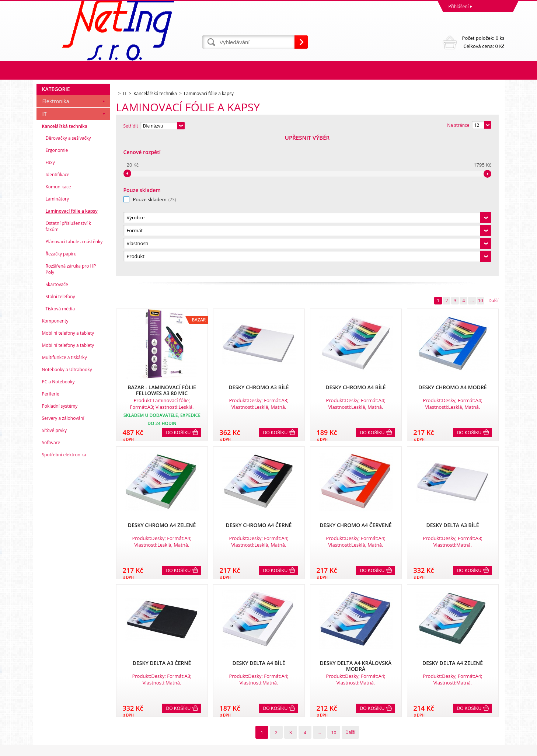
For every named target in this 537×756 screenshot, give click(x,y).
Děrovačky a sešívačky (68, 277)
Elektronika (56, 240)
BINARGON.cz (490, 748)
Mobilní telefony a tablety (68, 472)
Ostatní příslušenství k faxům (68, 365)
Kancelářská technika (65, 265)
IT (45, 253)
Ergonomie (57, 289)
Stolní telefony (60, 436)
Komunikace (58, 326)
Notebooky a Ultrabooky (67, 508)
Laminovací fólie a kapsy (72, 350)
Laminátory (57, 338)
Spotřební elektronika (64, 594)
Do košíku (179, 294)
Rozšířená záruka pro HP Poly (71, 408)
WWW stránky (448, 748)
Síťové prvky (55, 569)
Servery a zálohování (63, 557)
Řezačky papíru (61, 393)
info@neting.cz (286, 720)
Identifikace (58, 313)
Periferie (51, 533)
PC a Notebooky (58, 521)
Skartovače (57, 423)
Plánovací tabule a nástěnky (74, 381)
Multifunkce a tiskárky (64, 496)
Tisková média (60, 448)
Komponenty (55, 460)
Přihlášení (459, 6)
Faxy (50, 301)
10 (481, 162)
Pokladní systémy (60, 545)
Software (51, 581)
